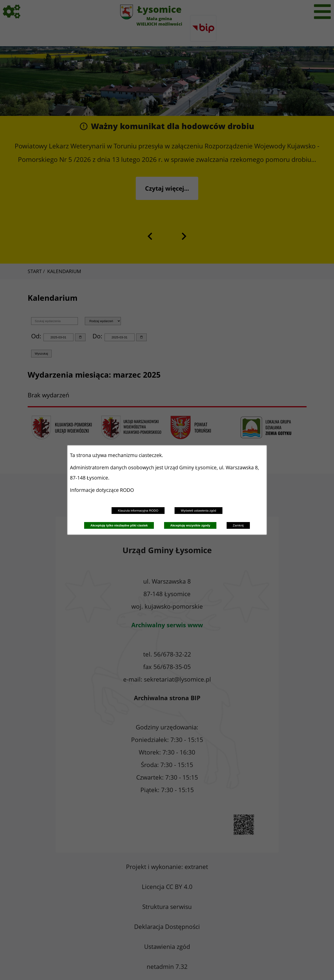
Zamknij (238, 525)
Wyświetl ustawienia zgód (198, 511)
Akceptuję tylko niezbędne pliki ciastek (119, 525)
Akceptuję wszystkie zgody (190, 525)
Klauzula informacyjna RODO (138, 511)
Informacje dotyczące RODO (103, 490)
